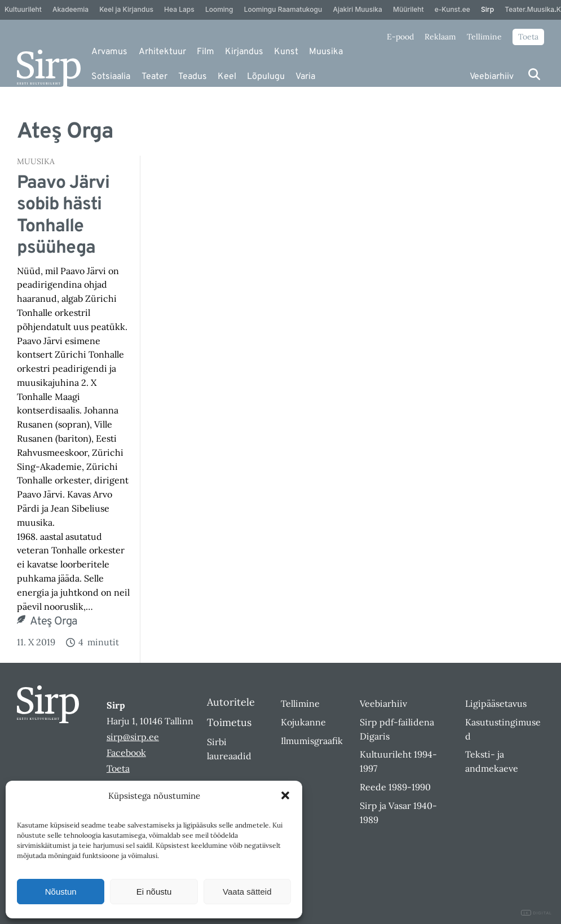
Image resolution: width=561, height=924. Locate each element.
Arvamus (109, 52)
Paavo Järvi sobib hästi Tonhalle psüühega (63, 216)
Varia (305, 77)
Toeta (528, 37)
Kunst (286, 52)
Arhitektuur (162, 52)
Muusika (326, 52)
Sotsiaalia (111, 77)
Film (206, 52)
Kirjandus (244, 52)
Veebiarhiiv (492, 77)
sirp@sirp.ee (133, 737)
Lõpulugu (266, 77)
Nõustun (61, 892)
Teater (154, 77)
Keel (227, 77)
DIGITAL (536, 913)
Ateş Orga (54, 622)
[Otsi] (534, 74)
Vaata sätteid (247, 892)
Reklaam (440, 37)
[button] (285, 795)
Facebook (126, 753)
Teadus (193, 77)
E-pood (400, 37)
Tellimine (484, 37)
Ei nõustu (154, 892)
